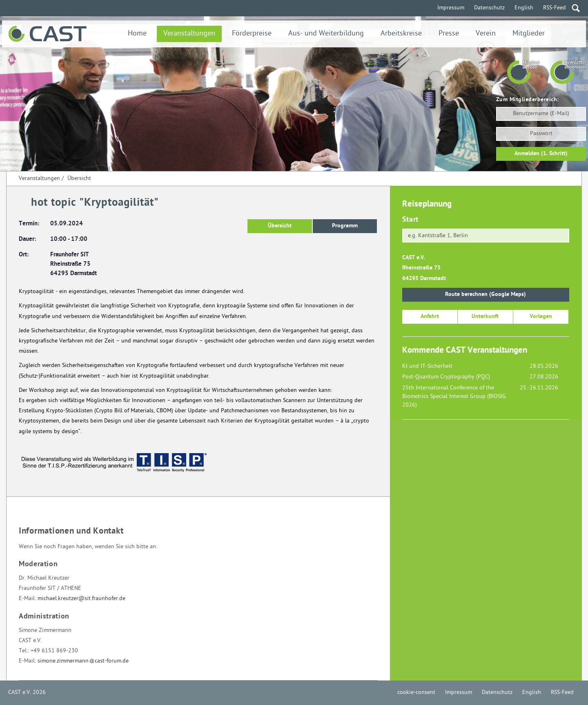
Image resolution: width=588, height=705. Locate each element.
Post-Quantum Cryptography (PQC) (446, 377)
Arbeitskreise (401, 34)
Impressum (451, 8)
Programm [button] (345, 226)
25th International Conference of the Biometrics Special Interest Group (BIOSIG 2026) (454, 397)
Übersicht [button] (280, 226)
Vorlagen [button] (541, 317)
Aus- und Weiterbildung (326, 34)
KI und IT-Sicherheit (427, 366)
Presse (449, 34)
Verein (486, 34)
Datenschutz (489, 8)
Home (137, 34)
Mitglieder (529, 34)
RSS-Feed (555, 8)
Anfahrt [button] (430, 317)
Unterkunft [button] (485, 317)
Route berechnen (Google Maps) (486, 295)
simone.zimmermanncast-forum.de (83, 661)
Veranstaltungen (189, 34)
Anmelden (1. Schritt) (541, 154)
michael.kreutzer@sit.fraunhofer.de (81, 599)
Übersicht (79, 179)
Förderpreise (252, 34)
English (524, 8)
